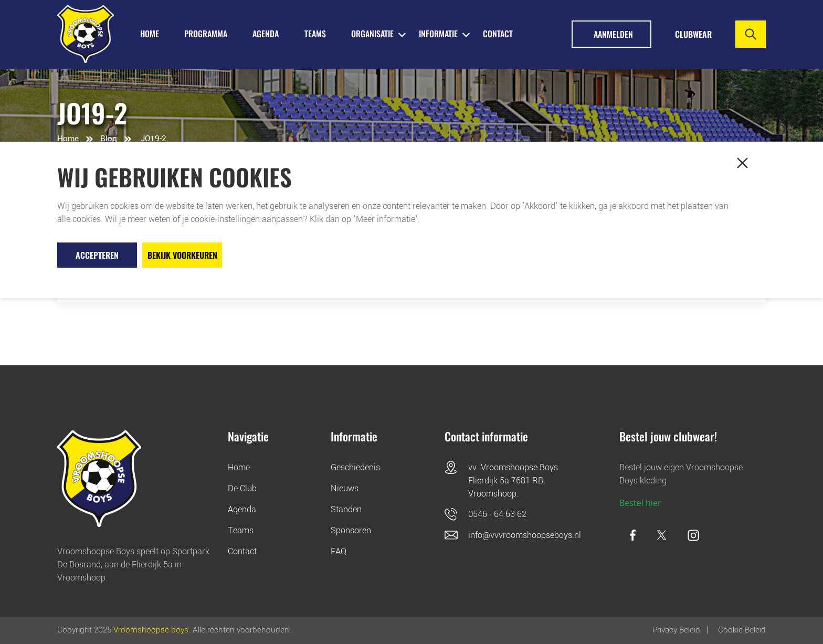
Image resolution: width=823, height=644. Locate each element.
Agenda (242, 509)
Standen (346, 509)
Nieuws (345, 488)
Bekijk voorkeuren (182, 255)
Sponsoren (351, 530)
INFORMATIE (438, 34)
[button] (742, 163)
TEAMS (315, 34)
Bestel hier (640, 503)
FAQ (339, 551)
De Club (242, 488)
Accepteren (97, 255)
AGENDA (266, 34)
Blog (109, 139)
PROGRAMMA (206, 34)
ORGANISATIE (372, 34)
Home (68, 139)
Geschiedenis (355, 467)
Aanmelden (613, 34)
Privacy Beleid (676, 630)
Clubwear (693, 34)
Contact (498, 34)
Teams (241, 530)
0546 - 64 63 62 (497, 514)
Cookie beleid (742, 630)
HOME (150, 34)
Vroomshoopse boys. (152, 630)
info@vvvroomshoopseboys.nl (525, 535)
